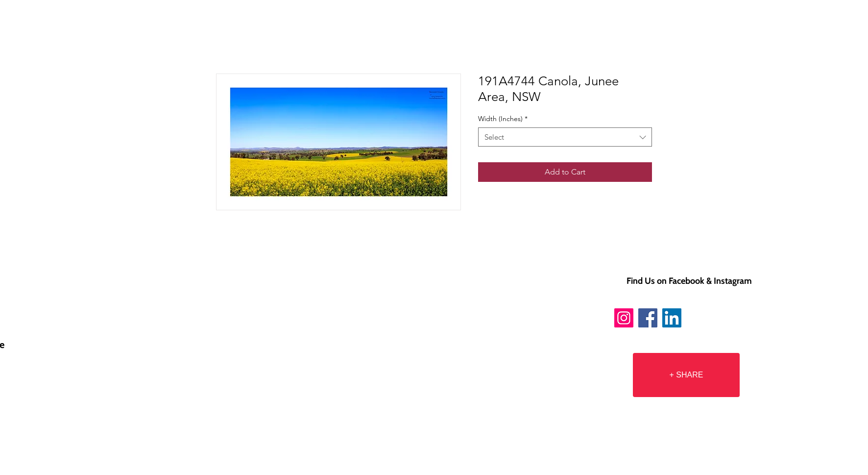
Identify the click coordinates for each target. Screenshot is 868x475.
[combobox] (565, 137)
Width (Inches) (503, 119)
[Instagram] (624, 318)
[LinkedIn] (672, 318)
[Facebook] (648, 318)
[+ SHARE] (686, 375)
